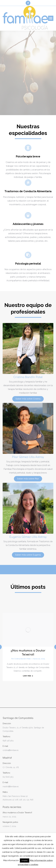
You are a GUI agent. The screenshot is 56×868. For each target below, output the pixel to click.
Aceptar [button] (25, 860)
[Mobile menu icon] (51, 18)
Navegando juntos (10, 822)
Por (21, 659)
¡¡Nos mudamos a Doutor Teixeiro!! (17, 813)
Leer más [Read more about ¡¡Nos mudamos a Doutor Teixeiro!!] (28, 676)
